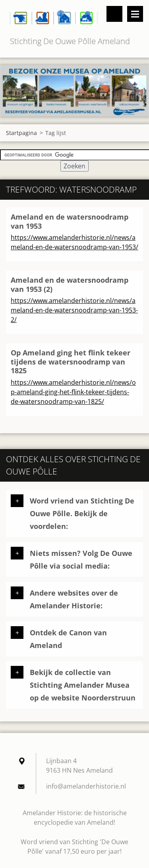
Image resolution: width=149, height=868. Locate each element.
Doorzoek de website (114, 14)
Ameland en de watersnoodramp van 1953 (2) (70, 285)
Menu (135, 14)
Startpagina (21, 133)
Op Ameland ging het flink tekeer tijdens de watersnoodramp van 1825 (71, 362)
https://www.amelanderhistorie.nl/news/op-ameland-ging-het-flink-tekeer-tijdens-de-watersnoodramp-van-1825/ (73, 392)
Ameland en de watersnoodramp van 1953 (70, 221)
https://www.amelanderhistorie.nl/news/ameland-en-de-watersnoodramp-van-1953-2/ (74, 310)
